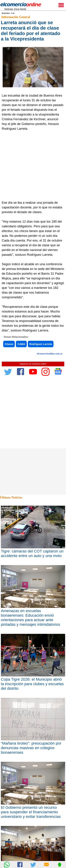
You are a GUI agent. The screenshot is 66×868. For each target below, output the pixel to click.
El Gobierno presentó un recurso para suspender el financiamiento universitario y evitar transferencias (31, 812)
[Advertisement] (33, 166)
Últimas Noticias (11, 497)
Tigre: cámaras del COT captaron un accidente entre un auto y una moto (32, 553)
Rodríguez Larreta (41, 344)
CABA (21, 344)
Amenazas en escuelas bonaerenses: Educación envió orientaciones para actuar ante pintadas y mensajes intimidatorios (30, 618)
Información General (16, 17)
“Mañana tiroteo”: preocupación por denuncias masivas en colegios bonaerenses (31, 748)
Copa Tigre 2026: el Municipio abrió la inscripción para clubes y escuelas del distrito (32, 684)
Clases (9, 344)
